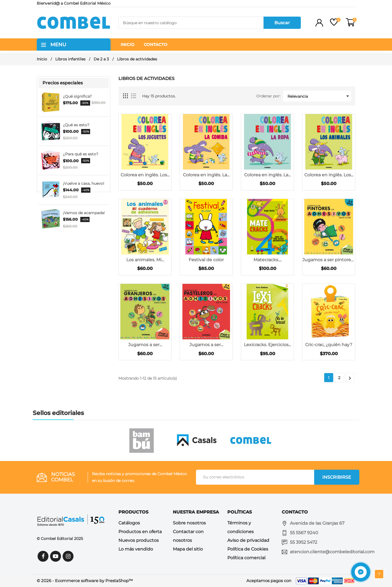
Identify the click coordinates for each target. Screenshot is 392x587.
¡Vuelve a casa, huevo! (84, 183)
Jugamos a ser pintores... (329, 260)
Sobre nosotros (189, 523)
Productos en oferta (140, 532)
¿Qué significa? (77, 96)
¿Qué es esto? (76, 125)
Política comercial (246, 558)
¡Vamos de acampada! (84, 213)
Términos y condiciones (241, 527)
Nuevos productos (139, 540)
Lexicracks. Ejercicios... (267, 345)
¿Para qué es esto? (81, 154)
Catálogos (129, 523)
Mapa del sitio (188, 549)
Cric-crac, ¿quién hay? (329, 345)
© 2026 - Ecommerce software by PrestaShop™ (85, 581)
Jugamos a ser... (145, 345)
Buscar (282, 23)
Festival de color (206, 260)
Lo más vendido (136, 549)
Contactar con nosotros (188, 536)
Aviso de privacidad (248, 540)
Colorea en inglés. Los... (145, 175)
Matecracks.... (267, 260)
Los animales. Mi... (145, 260)
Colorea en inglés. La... (206, 175)
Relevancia (319, 96)
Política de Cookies (248, 549)
